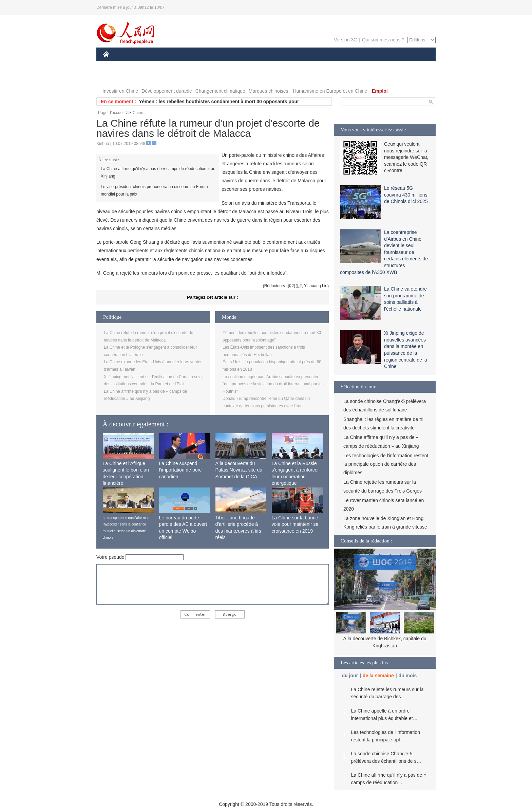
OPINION (412, 64)
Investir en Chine (120, 91)
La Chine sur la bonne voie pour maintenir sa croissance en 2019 (295, 524)
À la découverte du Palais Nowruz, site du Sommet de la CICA (239, 470)
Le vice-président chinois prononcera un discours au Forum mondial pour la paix (154, 190)
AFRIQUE (204, 64)
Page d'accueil (111, 113)
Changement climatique (220, 91)
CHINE (115, 64)
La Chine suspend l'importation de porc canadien (180, 470)
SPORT (351, 64)
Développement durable (167, 91)
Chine (138, 113)
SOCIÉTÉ (294, 64)
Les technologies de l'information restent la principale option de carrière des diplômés (386, 464)
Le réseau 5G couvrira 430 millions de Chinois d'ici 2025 (406, 195)
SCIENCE (234, 64)
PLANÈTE (324, 64)
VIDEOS (144, 78)
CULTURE (264, 64)
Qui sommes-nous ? (383, 40)
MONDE (175, 64)
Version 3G (346, 40)
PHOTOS (117, 78)
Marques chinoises (269, 91)
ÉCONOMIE (144, 64)
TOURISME (380, 64)
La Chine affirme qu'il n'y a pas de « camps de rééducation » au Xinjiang (158, 172)
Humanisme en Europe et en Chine (330, 91)
